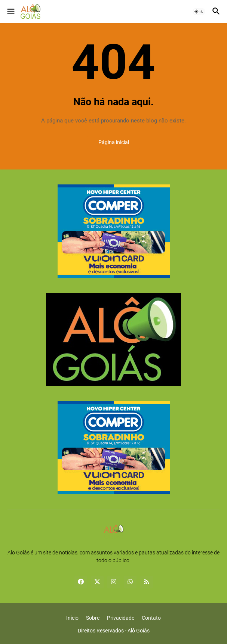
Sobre (93, 618)
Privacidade (121, 618)
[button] (10, 12)
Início (72, 618)
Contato (151, 618)
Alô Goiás (139, 631)
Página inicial (114, 142)
